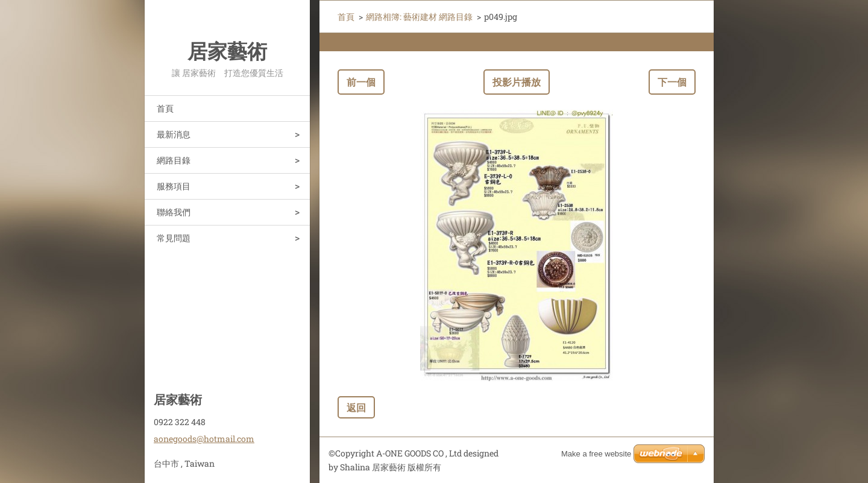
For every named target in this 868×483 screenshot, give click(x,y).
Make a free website (596, 454)
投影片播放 (517, 82)
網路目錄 (174, 160)
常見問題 (174, 238)
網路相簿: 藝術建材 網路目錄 (419, 17)
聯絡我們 (174, 212)
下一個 (672, 82)
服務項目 (174, 186)
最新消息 (174, 134)
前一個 (361, 82)
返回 (356, 407)
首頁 (165, 108)
